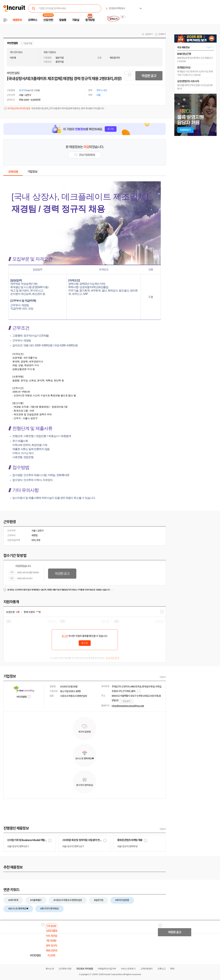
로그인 (65, 636)
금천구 (41, 531)
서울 (34, 531)
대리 (34, 540)
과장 (38, 540)
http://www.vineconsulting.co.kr (128, 706)
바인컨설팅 (13, 43)
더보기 (163, 677)
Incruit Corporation (113, 974)
